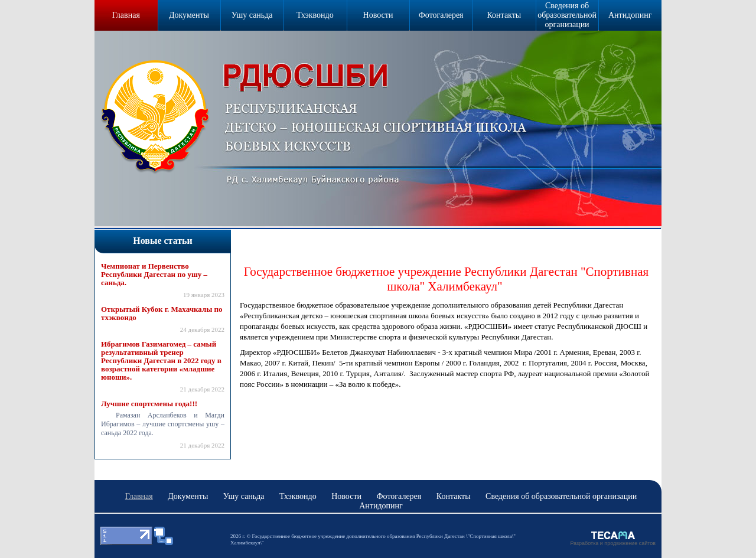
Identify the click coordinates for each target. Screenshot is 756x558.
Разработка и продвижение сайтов (613, 543)
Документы (189, 15)
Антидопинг (630, 15)
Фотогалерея (441, 15)
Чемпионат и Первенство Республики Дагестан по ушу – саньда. (154, 275)
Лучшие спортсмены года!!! (149, 404)
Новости (378, 15)
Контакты (504, 15)
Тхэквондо (315, 15)
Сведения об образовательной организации (567, 15)
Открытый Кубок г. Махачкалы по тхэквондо (162, 314)
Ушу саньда (252, 15)
